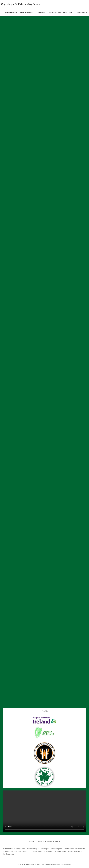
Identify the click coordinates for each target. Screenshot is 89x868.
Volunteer (42, 12)
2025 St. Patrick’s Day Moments (61, 12)
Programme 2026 (10, 12)
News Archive (82, 12)
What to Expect (27, 12)
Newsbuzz (59, 864)
